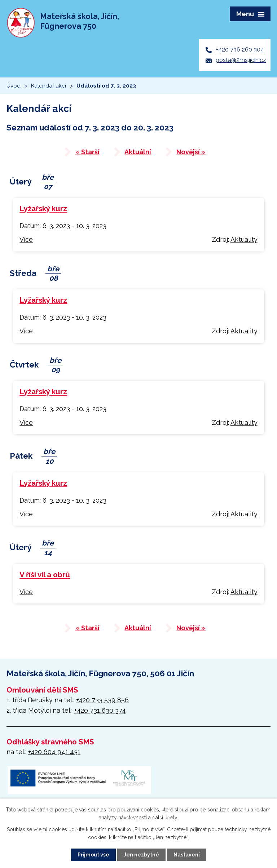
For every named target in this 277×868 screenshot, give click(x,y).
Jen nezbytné (141, 855)
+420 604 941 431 (54, 752)
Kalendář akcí (49, 86)
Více (26, 239)
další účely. (165, 818)
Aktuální (138, 152)
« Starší (87, 152)
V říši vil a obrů (45, 575)
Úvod (14, 86)
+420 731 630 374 (100, 710)
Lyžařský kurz (43, 209)
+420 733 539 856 (102, 700)
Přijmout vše (93, 855)
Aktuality (244, 239)
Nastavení (187, 855)
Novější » (191, 152)
